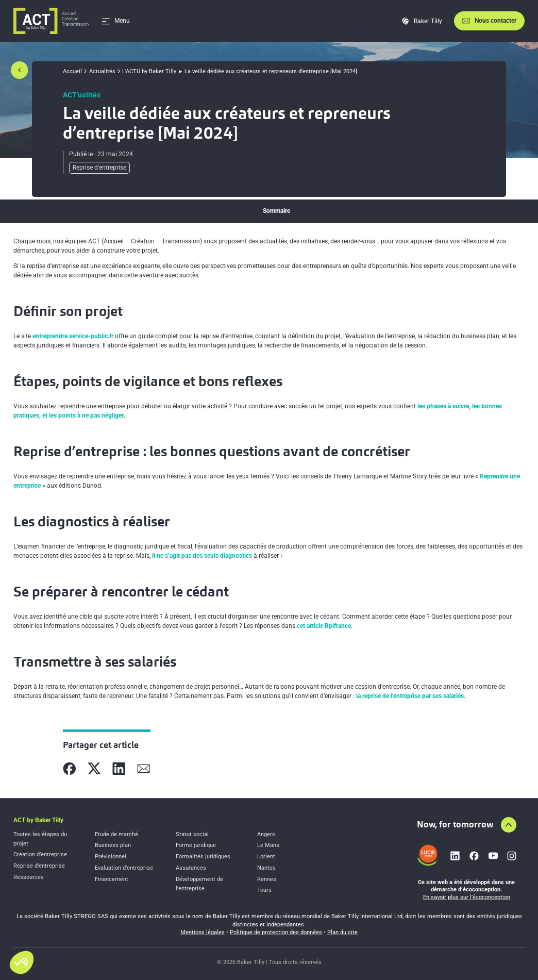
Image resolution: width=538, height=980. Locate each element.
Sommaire (276, 211)
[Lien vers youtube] (493, 856)
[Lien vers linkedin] (455, 856)
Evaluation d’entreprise (124, 868)
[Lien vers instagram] (512, 856)
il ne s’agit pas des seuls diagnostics (202, 556)
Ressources (29, 877)
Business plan (113, 845)
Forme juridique (196, 845)
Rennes (267, 879)
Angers (266, 834)
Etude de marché (116, 834)
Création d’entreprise (40, 854)
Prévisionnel (111, 857)
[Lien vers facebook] (474, 856)
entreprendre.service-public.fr (73, 336)
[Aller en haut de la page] (509, 825)
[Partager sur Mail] (144, 769)
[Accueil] (51, 21)
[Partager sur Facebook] (70, 769)
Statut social (192, 834)
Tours (264, 890)
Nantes (266, 868)
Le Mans (268, 845)
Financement (112, 879)
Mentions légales (203, 932)
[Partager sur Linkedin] (119, 769)
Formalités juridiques (203, 857)
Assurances (191, 868)
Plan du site (342, 932)
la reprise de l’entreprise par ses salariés (410, 696)
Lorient (266, 857)
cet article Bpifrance (324, 626)
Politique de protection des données (276, 932)
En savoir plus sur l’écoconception (467, 897)
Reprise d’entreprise (39, 866)
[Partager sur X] (94, 769)
